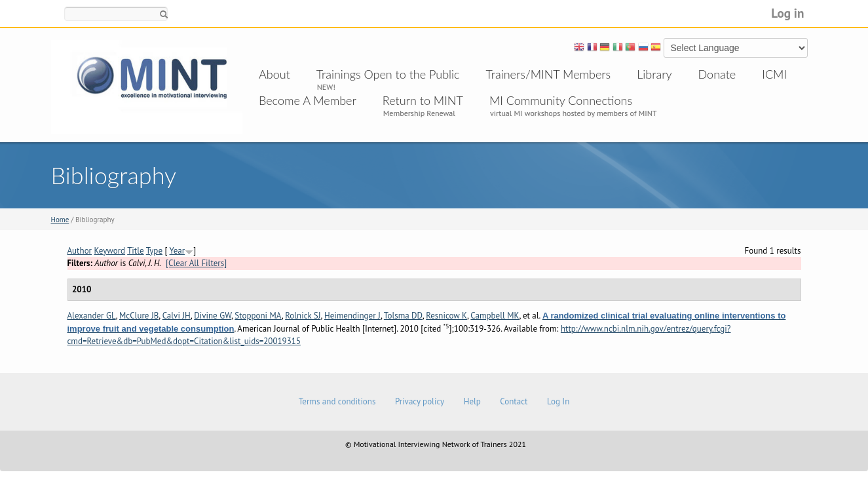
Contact (514, 401)
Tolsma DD (403, 316)
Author (80, 251)
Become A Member (308, 100)
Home (60, 220)
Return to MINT (423, 100)
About (274, 74)
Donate (717, 74)
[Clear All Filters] (196, 263)
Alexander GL (92, 316)
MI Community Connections (561, 100)
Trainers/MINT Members (549, 74)
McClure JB (139, 316)
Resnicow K (446, 316)
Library (654, 74)
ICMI (774, 74)
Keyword (110, 251)
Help (472, 401)
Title (136, 251)
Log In (558, 401)
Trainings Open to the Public (388, 74)
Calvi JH (177, 316)
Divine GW (213, 316)
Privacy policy (420, 401)
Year (178, 251)
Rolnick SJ (303, 316)
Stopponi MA (258, 316)
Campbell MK (495, 316)
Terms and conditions (337, 401)
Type (154, 251)
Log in (787, 13)
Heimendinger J (352, 316)
